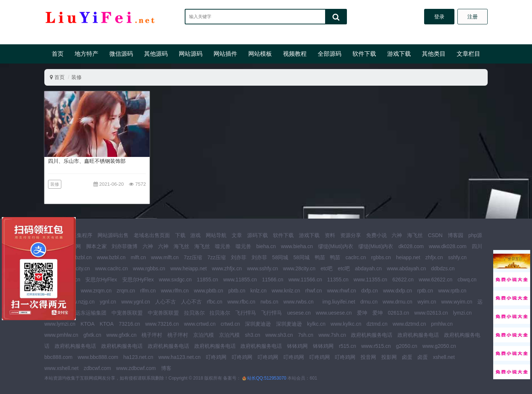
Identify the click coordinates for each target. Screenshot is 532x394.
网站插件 (225, 54)
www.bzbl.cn (111, 257)
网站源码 (191, 54)
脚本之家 (96, 246)
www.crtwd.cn (200, 324)
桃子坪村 (152, 335)
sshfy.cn (457, 257)
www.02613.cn (431, 313)
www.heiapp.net (189, 268)
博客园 (456, 235)
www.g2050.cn (439, 346)
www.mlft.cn (165, 257)
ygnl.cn (108, 302)
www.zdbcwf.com (136, 368)
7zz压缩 (193, 257)
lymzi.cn (462, 313)
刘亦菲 (239, 257)
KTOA (88, 324)
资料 (330, 235)
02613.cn (399, 313)
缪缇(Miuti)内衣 (336, 246)
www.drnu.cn (398, 302)
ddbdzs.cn (443, 268)
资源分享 (351, 235)
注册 (473, 17)
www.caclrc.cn (111, 268)
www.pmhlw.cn (61, 335)
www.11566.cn (305, 280)
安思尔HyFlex (101, 280)
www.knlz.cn (286, 291)
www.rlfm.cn (175, 291)
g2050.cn (407, 346)
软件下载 (364, 54)
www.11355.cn (370, 280)
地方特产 (86, 54)
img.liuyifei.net (339, 302)
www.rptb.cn (452, 291)
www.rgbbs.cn (149, 268)
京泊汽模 (204, 335)
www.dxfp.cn (398, 291)
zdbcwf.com (97, 368)
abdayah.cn (368, 268)
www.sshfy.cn (262, 268)
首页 (58, 54)
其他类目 (434, 54)
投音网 (368, 357)
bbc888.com (58, 357)
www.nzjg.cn (80, 302)
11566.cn (273, 280)
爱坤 (362, 313)
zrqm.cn (126, 291)
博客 (166, 368)
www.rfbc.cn (241, 302)
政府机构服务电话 (372, 335)
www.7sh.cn (332, 335)
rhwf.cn (313, 291)
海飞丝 (415, 235)
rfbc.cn (215, 302)
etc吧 (327, 268)
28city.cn (80, 268)
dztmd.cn (377, 324)
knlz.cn (259, 291)
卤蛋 (407, 357)
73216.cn (129, 324)
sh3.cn (253, 335)
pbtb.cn (237, 291)
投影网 (389, 357)
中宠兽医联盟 (127, 313)
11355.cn (338, 280)
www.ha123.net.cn (180, 357)
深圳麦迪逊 (258, 324)
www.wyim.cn (457, 302)
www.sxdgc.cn (175, 280)
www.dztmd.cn (409, 324)
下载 (180, 235)
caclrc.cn (356, 257)
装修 (76, 77)
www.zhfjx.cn (227, 268)
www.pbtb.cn (209, 291)
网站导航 (216, 235)
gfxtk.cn (92, 335)
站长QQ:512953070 (267, 378)
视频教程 (295, 54)
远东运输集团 (91, 313)
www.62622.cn (436, 280)
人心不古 (166, 302)
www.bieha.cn (297, 246)
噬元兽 (223, 246)
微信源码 (121, 54)
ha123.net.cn (138, 357)
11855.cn (208, 280)
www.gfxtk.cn (122, 335)
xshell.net (444, 357)
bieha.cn (266, 246)
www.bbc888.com (98, 357)
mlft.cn (138, 257)
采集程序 (82, 235)
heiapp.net (408, 257)
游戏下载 (399, 54)
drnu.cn (369, 302)
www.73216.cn (162, 324)
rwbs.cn (269, 302)
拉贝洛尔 (194, 313)
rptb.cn (425, 291)
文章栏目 (468, 54)
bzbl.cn (83, 257)
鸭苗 (320, 257)
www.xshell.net (62, 368)
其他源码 (156, 54)
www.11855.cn (240, 280)
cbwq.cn (467, 280)
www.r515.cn (376, 346)
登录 (439, 17)
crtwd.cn (230, 324)
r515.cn (347, 346)
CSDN (435, 235)
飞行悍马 (246, 313)
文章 (237, 235)
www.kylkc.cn (346, 324)
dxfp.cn (370, 291)
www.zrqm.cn (96, 291)
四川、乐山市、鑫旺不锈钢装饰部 (87, 161)
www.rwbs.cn (299, 302)
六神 (397, 235)
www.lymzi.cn (60, 324)
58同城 (280, 257)
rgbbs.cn (381, 257)
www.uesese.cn (334, 313)
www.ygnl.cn (136, 302)
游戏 (195, 235)
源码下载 (258, 235)
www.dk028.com (448, 246)
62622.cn (403, 280)
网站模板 (260, 54)
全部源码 (330, 54)
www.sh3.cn (279, 335)
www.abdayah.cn (406, 268)
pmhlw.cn (442, 324)
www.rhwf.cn (342, 291)
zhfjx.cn (434, 257)
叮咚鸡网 (216, 357)
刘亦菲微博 (125, 246)
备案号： (232, 378)
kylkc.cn (316, 324)
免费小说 (376, 235)
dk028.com (411, 246)
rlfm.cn (148, 291)
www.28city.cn (299, 268)
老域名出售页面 (152, 235)
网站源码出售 (113, 235)
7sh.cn (306, 335)
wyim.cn (427, 302)
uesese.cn (299, 313)
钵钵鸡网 (297, 346)
